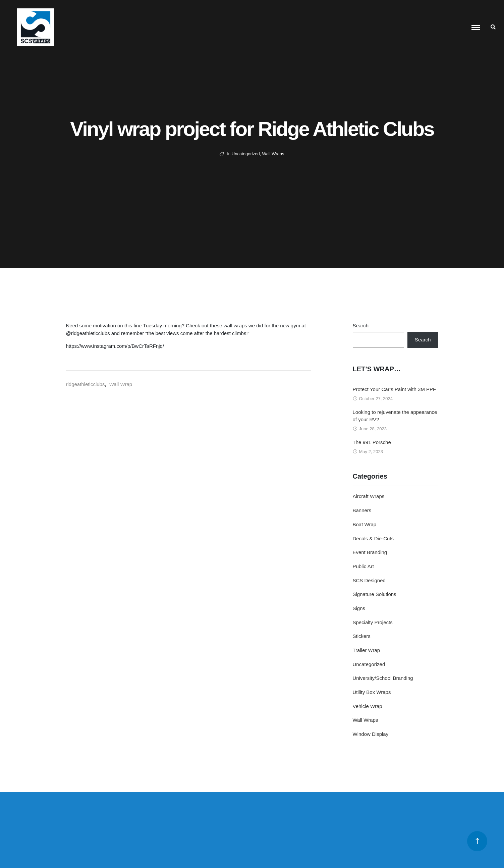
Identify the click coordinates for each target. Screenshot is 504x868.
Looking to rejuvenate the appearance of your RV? (395, 416)
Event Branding (370, 552)
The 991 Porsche (372, 442)
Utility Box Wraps (372, 692)
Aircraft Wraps (369, 496)
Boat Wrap (365, 524)
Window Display (371, 734)
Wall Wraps (273, 154)
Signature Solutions (375, 594)
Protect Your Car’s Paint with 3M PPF (395, 389)
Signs (359, 608)
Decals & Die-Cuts (373, 538)
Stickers (362, 636)
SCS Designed (369, 580)
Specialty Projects (373, 622)
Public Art (363, 566)
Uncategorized (246, 154)
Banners (362, 510)
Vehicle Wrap (368, 706)
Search (361, 325)
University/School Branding (383, 678)
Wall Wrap (121, 384)
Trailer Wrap (367, 650)
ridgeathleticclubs (86, 384)
